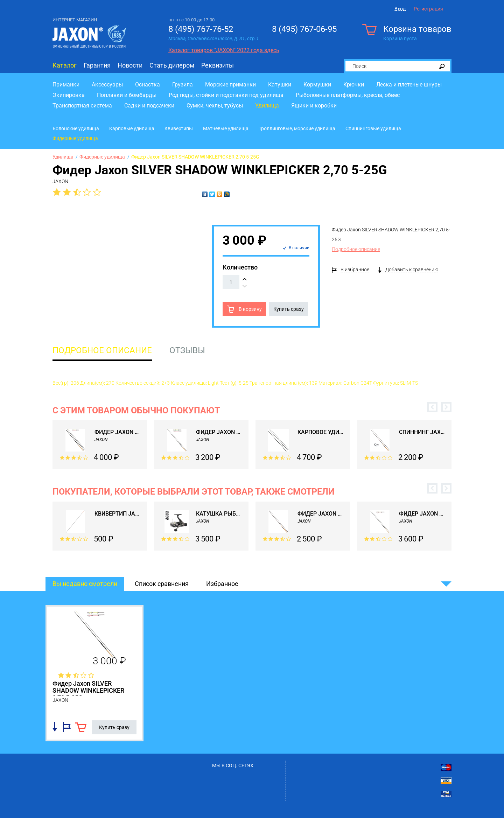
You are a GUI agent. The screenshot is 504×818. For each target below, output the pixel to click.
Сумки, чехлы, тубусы (215, 106)
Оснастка (148, 85)
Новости (130, 65)
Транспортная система (82, 106)
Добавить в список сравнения (55, 727)
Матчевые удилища (226, 128)
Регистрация (428, 9)
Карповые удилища (132, 128)
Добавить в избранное (67, 727)
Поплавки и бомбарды (127, 95)
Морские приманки (230, 85)
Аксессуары (107, 85)
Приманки (66, 85)
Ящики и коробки (314, 106)
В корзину (250, 309)
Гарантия (97, 65)
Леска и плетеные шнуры (409, 85)
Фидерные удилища (75, 138)
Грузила (183, 85)
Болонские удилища (76, 128)
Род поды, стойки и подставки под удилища (226, 95)
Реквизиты (218, 65)
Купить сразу (289, 309)
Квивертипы (179, 128)
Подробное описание (356, 249)
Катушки (280, 85)
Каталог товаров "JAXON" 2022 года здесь (224, 50)
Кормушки (317, 85)
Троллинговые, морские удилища (297, 128)
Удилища (267, 106)
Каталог (65, 65)
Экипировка (69, 95)
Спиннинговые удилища (373, 128)
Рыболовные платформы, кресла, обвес (348, 95)
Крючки (354, 85)
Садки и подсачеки (149, 106)
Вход (400, 9)
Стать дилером (172, 65)
